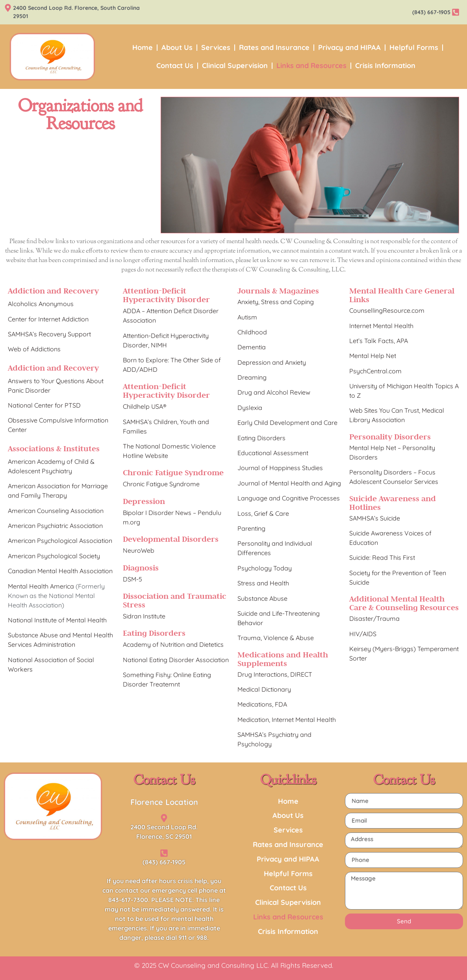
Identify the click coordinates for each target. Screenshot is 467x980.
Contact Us (175, 66)
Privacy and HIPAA (349, 47)
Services (216, 47)
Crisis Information (385, 66)
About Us (177, 47)
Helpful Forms (414, 47)
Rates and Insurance (274, 47)
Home (143, 47)
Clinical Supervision (235, 66)
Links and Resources (311, 66)
